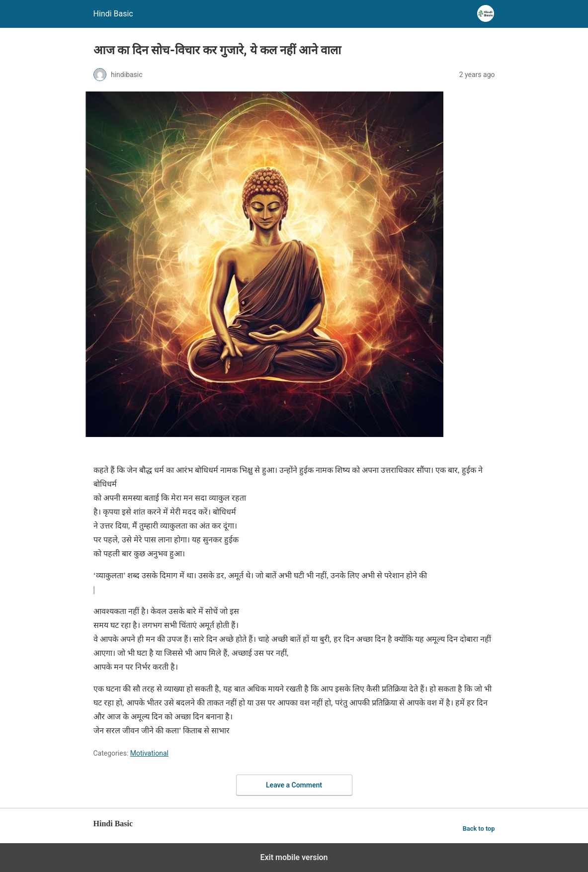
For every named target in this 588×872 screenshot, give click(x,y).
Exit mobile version (294, 857)
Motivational (149, 753)
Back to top (479, 828)
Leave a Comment (294, 785)
